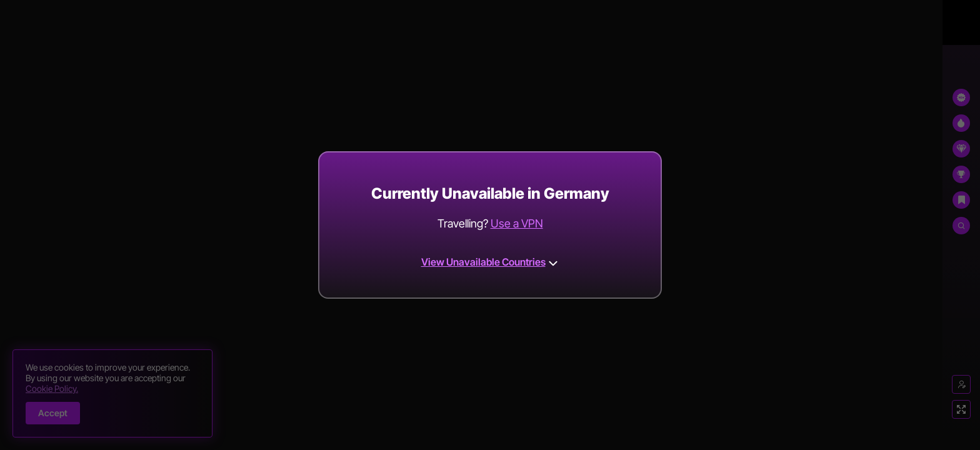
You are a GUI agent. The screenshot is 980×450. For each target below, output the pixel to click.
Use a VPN (517, 223)
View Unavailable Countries (490, 262)
